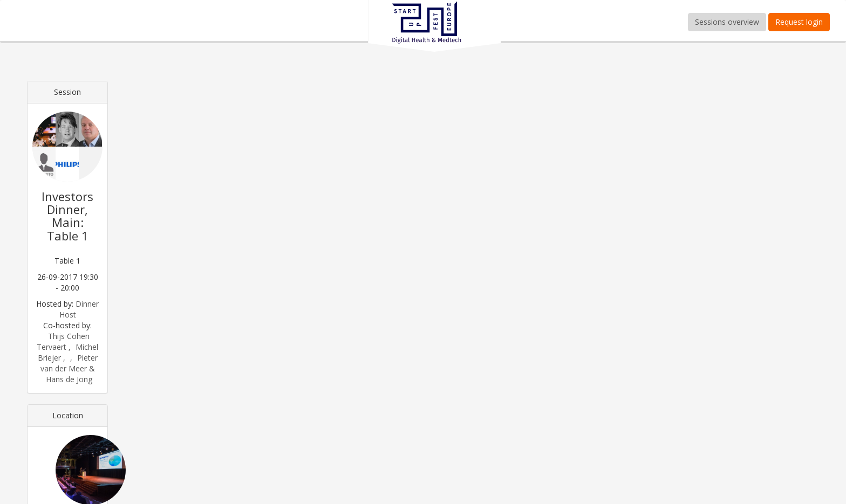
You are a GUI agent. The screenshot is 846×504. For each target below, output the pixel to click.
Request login (799, 22)
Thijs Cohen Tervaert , (63, 341)
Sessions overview (727, 22)
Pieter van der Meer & (69, 363)
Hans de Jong (69, 379)
